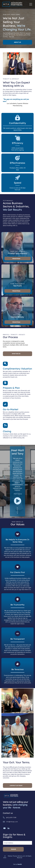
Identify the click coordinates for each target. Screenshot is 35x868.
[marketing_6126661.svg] (5, 406)
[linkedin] (8, 829)
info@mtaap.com (12, 822)
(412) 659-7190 (11, 817)
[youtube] (4, 829)
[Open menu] (31, 4)
